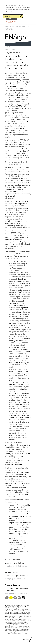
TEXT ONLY (9, 29)
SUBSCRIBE (14, 27)
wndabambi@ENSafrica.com (16, 566)
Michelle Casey (22, 48)
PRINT (7, 27)
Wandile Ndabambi (11, 48)
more (12, 22)
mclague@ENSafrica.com (15, 579)
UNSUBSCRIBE (24, 27)
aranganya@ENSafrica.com (16, 594)
